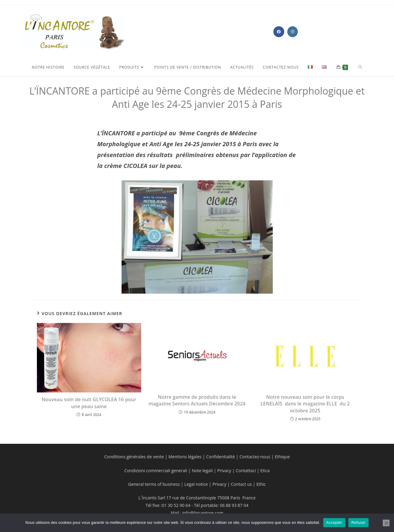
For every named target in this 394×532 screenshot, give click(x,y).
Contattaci (245, 471)
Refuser (358, 522)
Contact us (241, 484)
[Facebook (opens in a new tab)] (279, 32)
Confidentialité (221, 457)
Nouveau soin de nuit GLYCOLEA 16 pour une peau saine (89, 403)
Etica (265, 471)
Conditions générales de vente (134, 457)
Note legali (203, 471)
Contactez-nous (254, 457)
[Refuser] (386, 523)
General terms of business (155, 484)
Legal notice (196, 484)
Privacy (224, 471)
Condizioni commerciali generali (156, 471)
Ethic (261, 484)
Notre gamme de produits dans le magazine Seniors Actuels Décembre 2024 (197, 400)
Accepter (334, 522)
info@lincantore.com (203, 513)
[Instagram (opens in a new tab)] (293, 32)
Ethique (282, 457)
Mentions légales (185, 457)
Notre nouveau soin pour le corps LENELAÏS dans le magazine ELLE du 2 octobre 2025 (305, 404)
